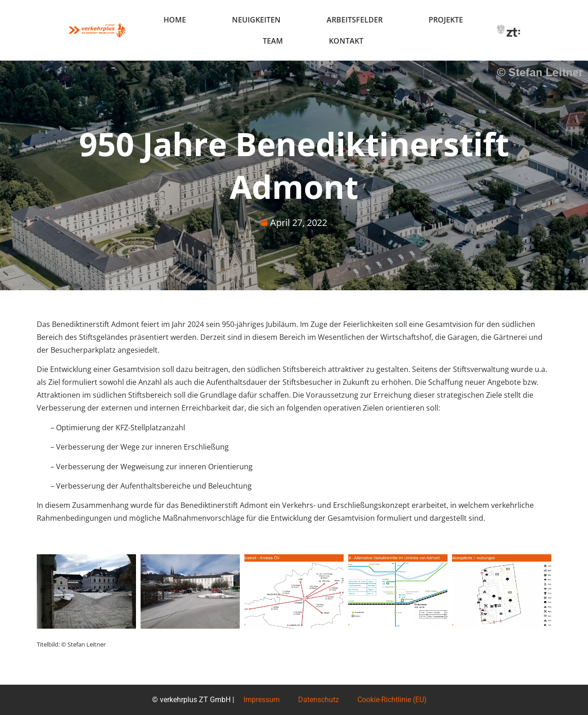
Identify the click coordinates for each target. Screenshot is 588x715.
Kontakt (346, 41)
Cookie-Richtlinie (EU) (392, 700)
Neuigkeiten (256, 20)
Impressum (262, 700)
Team (273, 41)
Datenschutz (319, 700)
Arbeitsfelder (355, 20)
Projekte (446, 20)
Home (175, 20)
